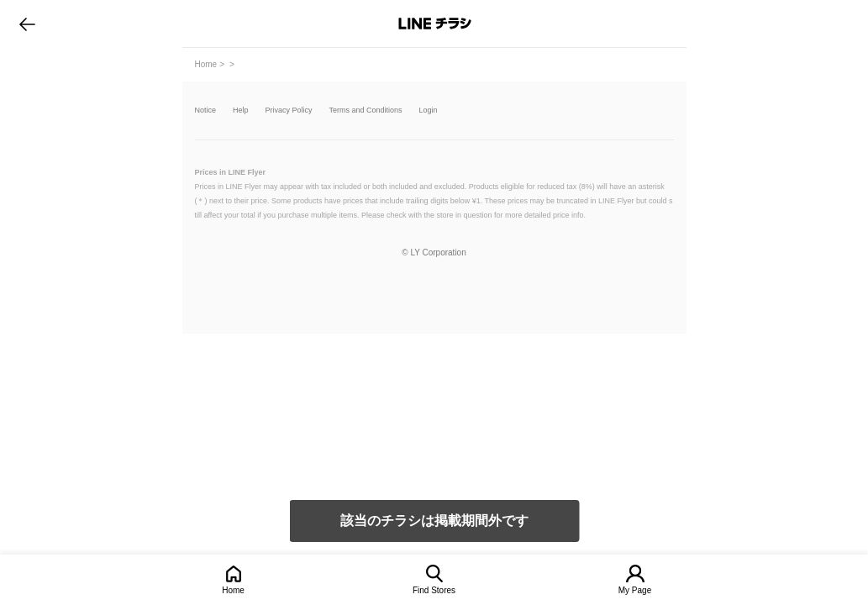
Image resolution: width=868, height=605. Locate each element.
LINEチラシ (436, 24)
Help (241, 110)
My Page (635, 590)
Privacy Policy (289, 110)
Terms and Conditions (366, 110)
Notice (206, 110)
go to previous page (27, 24)
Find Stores (434, 590)
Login (429, 110)
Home (233, 590)
